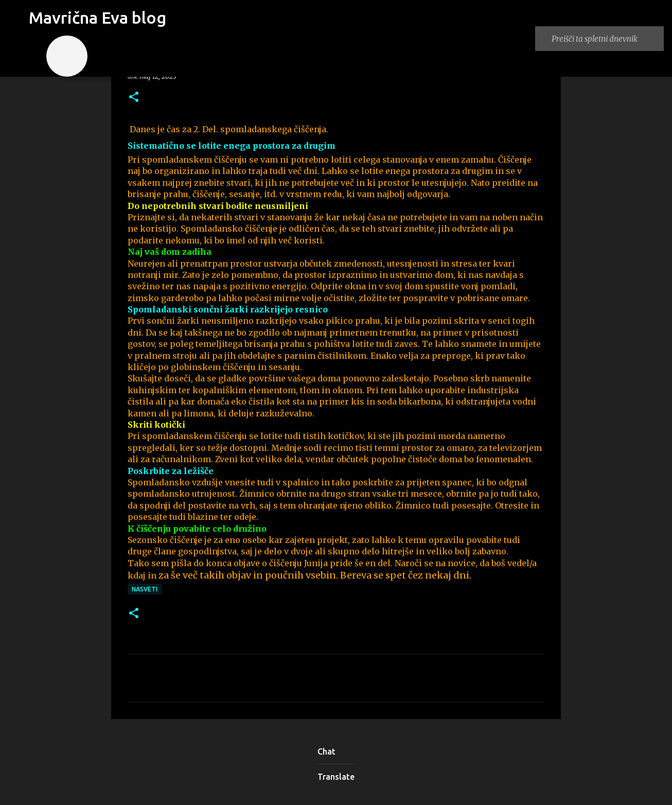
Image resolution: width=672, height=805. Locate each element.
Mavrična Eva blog (98, 17)
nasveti (145, 589)
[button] (134, 98)
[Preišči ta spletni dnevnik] (606, 39)
